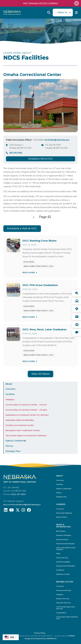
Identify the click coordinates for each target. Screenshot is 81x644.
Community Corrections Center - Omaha (26, 410)
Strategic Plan (13, 451)
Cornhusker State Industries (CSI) (67, 618)
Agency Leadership (16, 441)
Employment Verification (66, 566)
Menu (76, 13)
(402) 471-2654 (18, 494)
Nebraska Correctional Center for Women (27, 415)
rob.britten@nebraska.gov (57, 140)
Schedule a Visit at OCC (40, 159)
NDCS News (61, 531)
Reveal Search (49, 13)
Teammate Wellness (64, 513)
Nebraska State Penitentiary (20, 420)
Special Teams (62, 517)
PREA (58, 554)
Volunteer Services (63, 603)
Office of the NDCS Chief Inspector (66, 549)
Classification (61, 613)
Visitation (10, 399)
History (9, 446)
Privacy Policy (40, 633)
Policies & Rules (62, 540)
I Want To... (63, 12)
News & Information (63, 526)
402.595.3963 (16, 153)
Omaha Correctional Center (20, 425)
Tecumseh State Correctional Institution (26, 436)
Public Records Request (65, 544)
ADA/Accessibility (63, 562)
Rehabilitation (65, 582)
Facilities (10, 394)
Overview (10, 389)
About (9, 384)
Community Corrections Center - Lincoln (26, 405)
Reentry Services (63, 599)
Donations (60, 570)
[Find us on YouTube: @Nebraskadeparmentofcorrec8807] (11, 511)
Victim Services (62, 558)
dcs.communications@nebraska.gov (22, 505)
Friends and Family (64, 591)
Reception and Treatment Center (23, 430)
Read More (29, 273)
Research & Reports (64, 535)
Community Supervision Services (66, 608)
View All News (40, 374)
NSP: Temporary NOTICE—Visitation (40, 3)
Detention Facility (63, 574)
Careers (61, 504)
